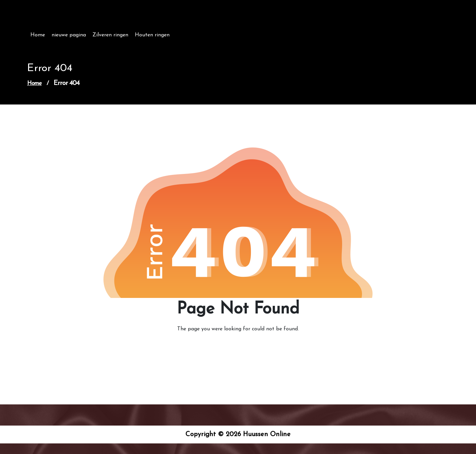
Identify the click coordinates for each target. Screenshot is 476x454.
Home (38, 35)
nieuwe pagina (69, 35)
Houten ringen (152, 35)
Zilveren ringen (110, 35)
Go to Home (234, 348)
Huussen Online (65, 19)
